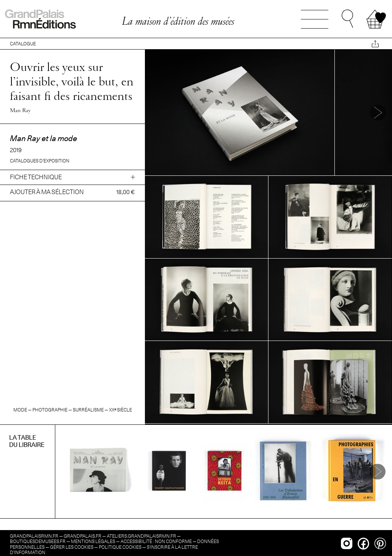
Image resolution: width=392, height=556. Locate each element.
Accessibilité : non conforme (156, 541)
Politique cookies (120, 547)
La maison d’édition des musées (178, 21)
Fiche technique (36, 177)
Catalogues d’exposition (40, 161)
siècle (120, 410)
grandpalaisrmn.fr (34, 536)
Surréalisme (88, 410)
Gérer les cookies (72, 547)
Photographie (50, 410)
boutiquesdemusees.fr (38, 541)
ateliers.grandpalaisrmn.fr (141, 536)
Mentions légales (93, 541)
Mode (20, 410)
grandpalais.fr (83, 536)
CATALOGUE (23, 44)
